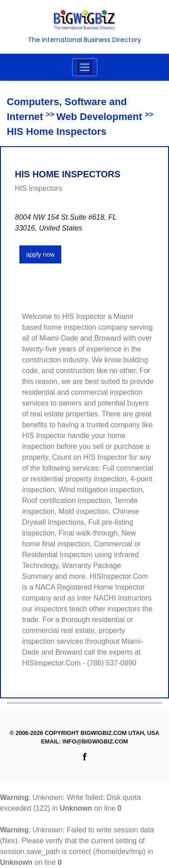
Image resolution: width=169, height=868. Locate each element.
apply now (40, 254)
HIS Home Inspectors (57, 132)
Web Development (99, 117)
